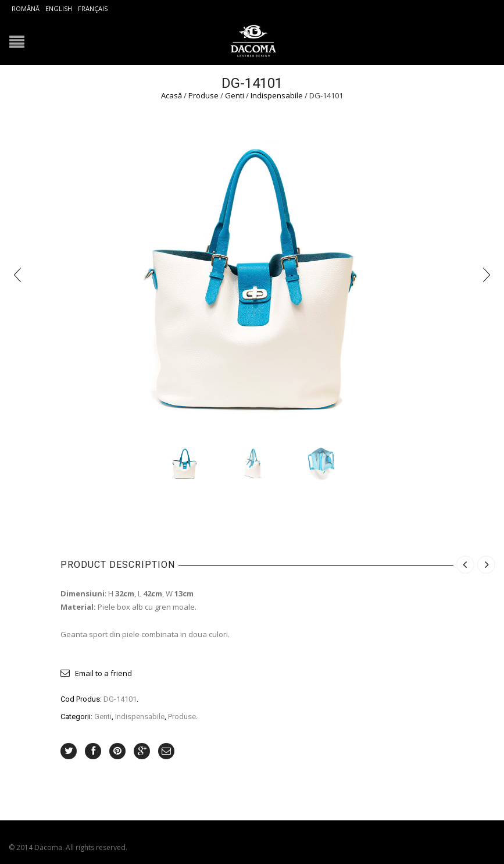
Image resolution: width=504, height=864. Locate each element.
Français (93, 8)
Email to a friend (103, 673)
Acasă (171, 95)
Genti (235, 95)
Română (26, 8)
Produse (203, 95)
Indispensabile (277, 95)
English (59, 8)
